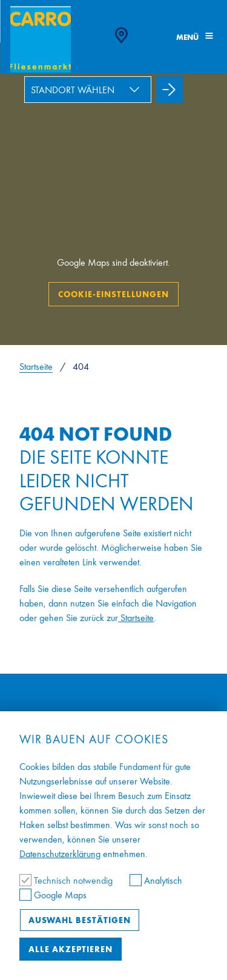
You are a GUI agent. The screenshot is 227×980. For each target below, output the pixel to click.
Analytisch (156, 880)
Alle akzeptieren (71, 949)
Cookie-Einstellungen (113, 294)
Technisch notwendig (67, 880)
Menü (194, 37)
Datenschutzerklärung (60, 854)
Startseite (36, 367)
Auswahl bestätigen (80, 920)
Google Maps (53, 895)
